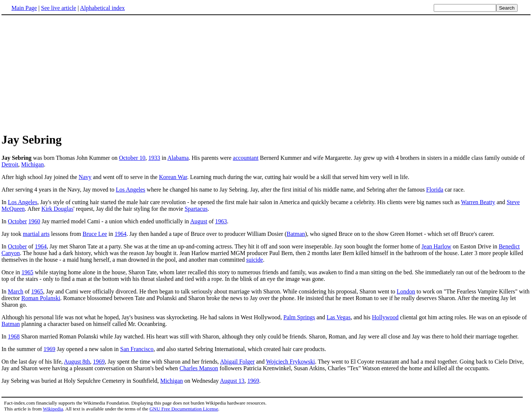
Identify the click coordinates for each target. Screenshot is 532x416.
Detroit (10, 164)
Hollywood (385, 317)
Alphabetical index (102, 8)
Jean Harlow (436, 246)
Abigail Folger (237, 362)
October (17, 221)
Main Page (24, 8)
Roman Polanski (41, 298)
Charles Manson (199, 368)
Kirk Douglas (57, 209)
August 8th (77, 362)
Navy (85, 177)
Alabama (178, 158)
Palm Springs (299, 317)
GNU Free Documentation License (184, 409)
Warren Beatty (478, 202)
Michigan (32, 164)
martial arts (36, 234)
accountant (245, 158)
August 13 (232, 381)
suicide (255, 260)
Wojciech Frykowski (290, 362)
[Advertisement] (64, 73)
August (199, 221)
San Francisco (137, 349)
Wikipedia (53, 409)
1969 (50, 349)
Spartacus (196, 209)
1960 (34, 221)
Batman (296, 234)
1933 (154, 158)
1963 (221, 221)
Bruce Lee (95, 234)
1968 (14, 336)
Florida (435, 190)
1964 (120, 234)
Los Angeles (131, 190)
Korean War (173, 177)
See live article (59, 8)
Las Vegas (339, 317)
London (406, 291)
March (16, 291)
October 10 (132, 158)
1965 (27, 272)
